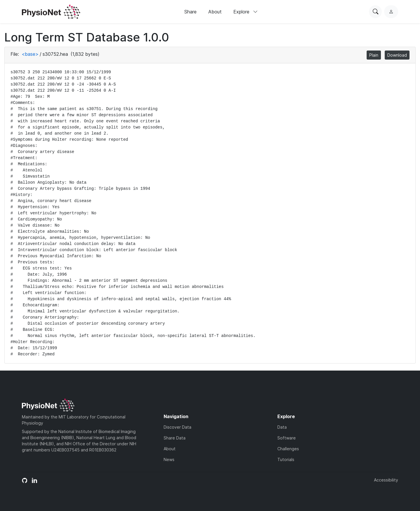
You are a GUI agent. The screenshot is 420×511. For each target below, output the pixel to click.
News (169, 459)
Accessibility (386, 480)
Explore (246, 12)
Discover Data (177, 427)
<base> (30, 54)
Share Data (175, 438)
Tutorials (286, 459)
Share (190, 12)
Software (287, 438)
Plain (374, 55)
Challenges (288, 449)
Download (397, 55)
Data (282, 427)
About (215, 12)
